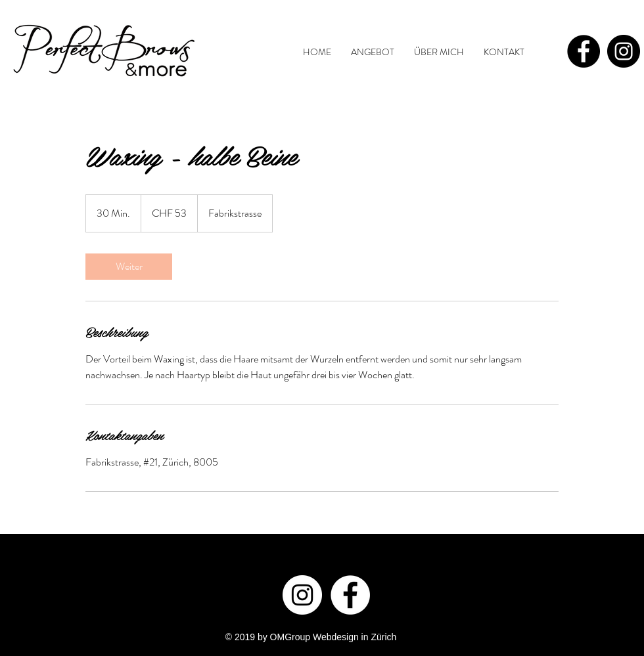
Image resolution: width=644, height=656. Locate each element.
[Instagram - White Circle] (302, 595)
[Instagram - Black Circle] (624, 51)
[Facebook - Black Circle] (584, 51)
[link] (129, 267)
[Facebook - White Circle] (350, 595)
